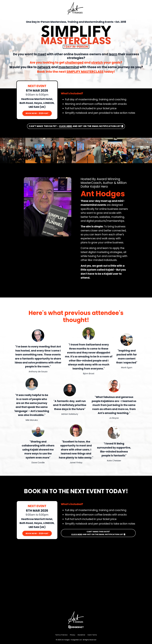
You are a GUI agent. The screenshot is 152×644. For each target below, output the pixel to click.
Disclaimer (81, 635)
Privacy (73, 635)
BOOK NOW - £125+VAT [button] (37, 113)
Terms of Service (61, 635)
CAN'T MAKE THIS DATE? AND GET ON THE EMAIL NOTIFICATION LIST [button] (98, 533)
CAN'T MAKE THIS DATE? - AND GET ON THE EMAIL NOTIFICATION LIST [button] (76, 126)
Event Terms (92, 635)
